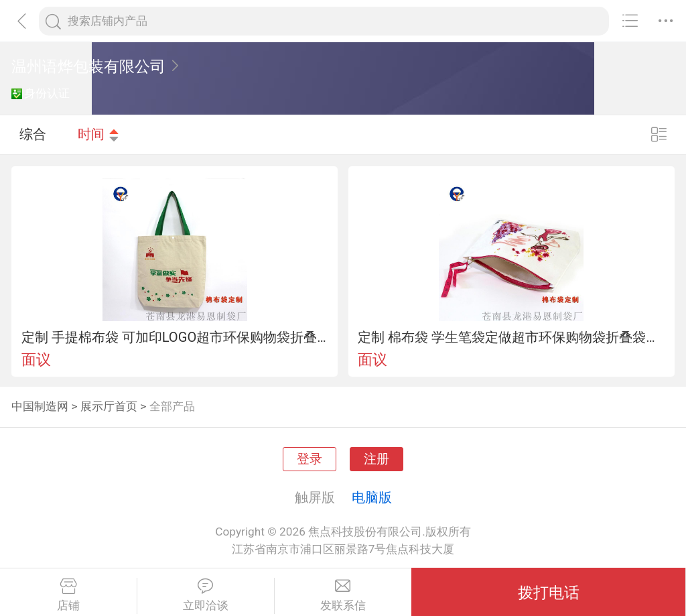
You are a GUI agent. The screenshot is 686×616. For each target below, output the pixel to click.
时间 (98, 134)
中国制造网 (40, 406)
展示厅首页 (109, 406)
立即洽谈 (206, 595)
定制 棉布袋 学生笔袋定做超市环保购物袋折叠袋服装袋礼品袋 (511, 337)
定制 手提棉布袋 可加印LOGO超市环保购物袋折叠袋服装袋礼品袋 (175, 337)
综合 (33, 134)
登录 (310, 459)
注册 (376, 459)
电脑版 (372, 497)
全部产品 (172, 406)
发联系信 (343, 595)
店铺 (68, 595)
